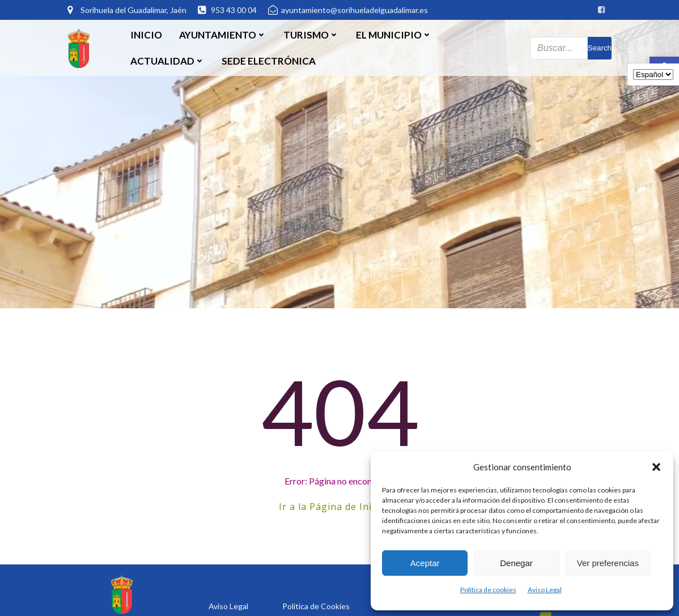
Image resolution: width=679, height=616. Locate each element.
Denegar (516, 563)
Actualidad (167, 61)
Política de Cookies (316, 606)
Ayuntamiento (223, 35)
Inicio (146, 35)
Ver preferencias (608, 563)
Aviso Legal (545, 590)
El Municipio (394, 35)
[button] (656, 467)
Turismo (311, 35)
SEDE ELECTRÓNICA (269, 61)
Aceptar (425, 563)
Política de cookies (488, 590)
